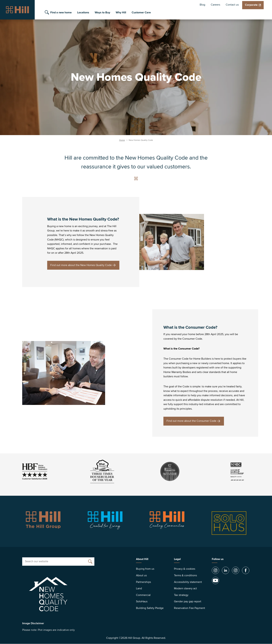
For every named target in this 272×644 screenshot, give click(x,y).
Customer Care (141, 13)
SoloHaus (142, 601)
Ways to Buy (102, 13)
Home (122, 140)
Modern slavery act (185, 588)
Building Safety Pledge (150, 608)
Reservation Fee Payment (190, 608)
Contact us (232, 5)
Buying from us (145, 569)
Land (139, 588)
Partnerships (143, 582)
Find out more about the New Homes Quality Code (81, 265)
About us (141, 575)
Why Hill (121, 13)
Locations (83, 13)
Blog (202, 5)
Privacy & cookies (185, 569)
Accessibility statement (188, 582)
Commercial (143, 595)
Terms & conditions (185, 575)
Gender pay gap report (188, 601)
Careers (215, 5)
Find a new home (61, 13)
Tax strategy (181, 595)
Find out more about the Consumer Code (191, 421)
